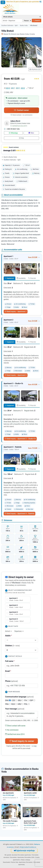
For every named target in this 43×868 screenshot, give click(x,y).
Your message (15, 709)
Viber (31, 133)
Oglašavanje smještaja (24, 851)
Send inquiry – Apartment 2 (16, 375)
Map (22, 138)
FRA (8, 704)
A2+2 (8, 88)
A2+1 (18, 88)
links (17, 862)
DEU (20, 700)
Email (8, 671)
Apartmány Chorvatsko (26, 862)
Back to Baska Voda (9, 157)
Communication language (19, 697)
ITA (26, 700)
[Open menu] (3, 2)
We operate (8, 855)
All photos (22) (35, 69)
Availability (21, 278)
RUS (14, 704)
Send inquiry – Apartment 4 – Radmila (19, 514)
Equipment (9, 278)
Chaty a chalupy (25, 860)
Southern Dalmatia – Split (10, 25)
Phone (11, 681)
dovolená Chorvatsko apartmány (21, 855)
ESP (32, 700)
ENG (8, 700)
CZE (14, 700)
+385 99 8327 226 (12, 129)
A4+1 (13, 88)
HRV (20, 704)
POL (27, 704)
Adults (8, 636)
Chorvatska (13, 857)
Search (37, 20)
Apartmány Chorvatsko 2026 (26, 857)
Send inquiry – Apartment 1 (16, 311)
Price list (32, 278)
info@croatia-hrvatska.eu (28, 847)
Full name (10, 661)
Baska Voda (24, 25)
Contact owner (21, 110)
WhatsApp (13, 133)
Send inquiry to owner (21, 741)
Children (12, 646)
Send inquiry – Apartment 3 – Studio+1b (20, 439)
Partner (13, 862)
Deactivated (6, 862)
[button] (21, 149)
